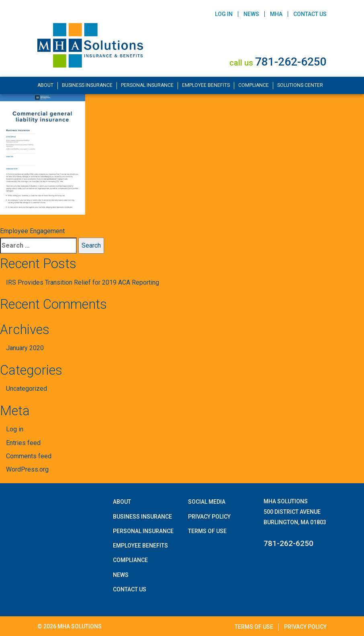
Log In (224, 14)
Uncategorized (27, 389)
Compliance (254, 85)
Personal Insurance (147, 85)
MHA (276, 14)
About (45, 85)
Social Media (207, 502)
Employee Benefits (206, 85)
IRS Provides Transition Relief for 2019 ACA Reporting (83, 282)
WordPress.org (27, 469)
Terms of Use (207, 531)
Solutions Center (300, 85)
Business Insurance (87, 85)
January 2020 (25, 348)
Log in (15, 429)
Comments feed (29, 456)
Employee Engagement (32, 231)
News (251, 14)
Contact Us (310, 14)
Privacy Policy (209, 517)
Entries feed (23, 443)
